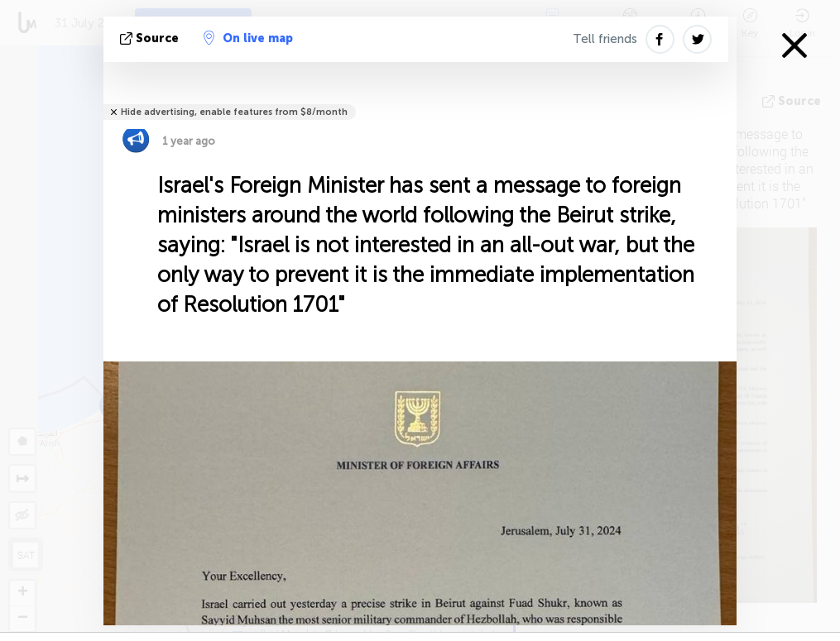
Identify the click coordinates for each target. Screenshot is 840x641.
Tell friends (605, 39)
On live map (248, 38)
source (151, 38)
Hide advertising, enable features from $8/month (234, 112)
